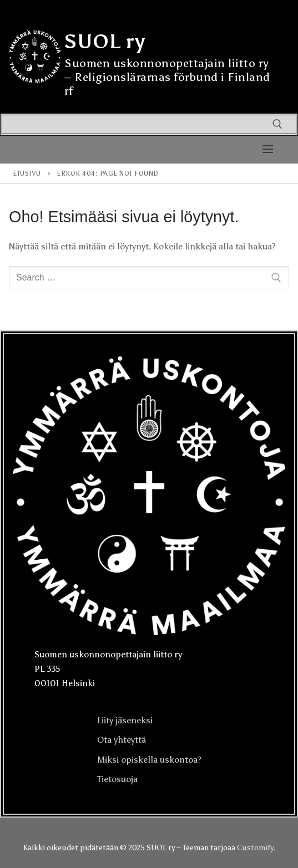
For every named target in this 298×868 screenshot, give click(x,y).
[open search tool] (277, 124)
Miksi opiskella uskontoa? (149, 760)
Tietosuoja (117, 779)
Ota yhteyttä (122, 740)
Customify (255, 848)
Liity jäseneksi (125, 720)
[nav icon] (268, 150)
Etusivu (27, 173)
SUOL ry (105, 42)
